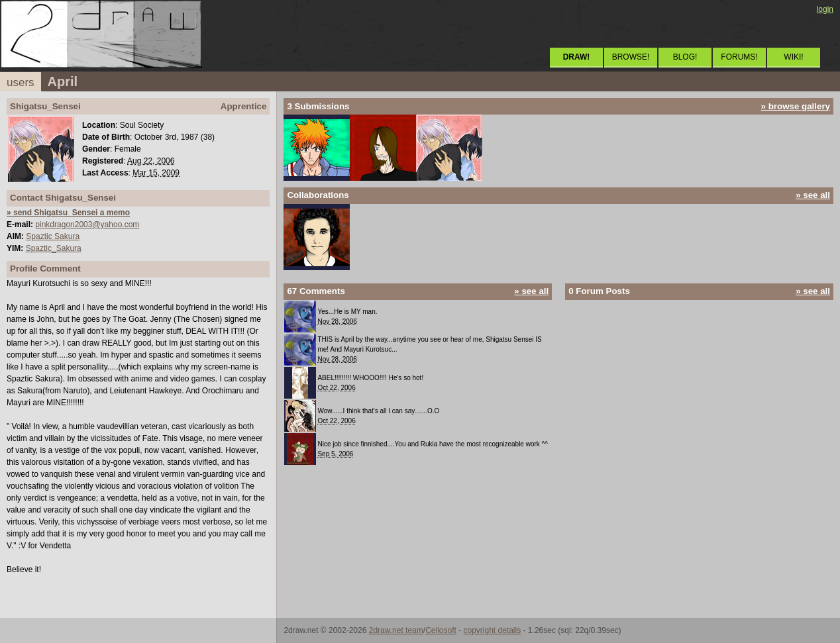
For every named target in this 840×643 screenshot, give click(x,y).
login (825, 9)
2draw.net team (396, 630)
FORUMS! (739, 57)
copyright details (492, 630)
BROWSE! (631, 57)
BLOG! (685, 57)
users (21, 82)
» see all (813, 195)
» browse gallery (796, 106)
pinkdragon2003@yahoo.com (87, 224)
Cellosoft (441, 630)
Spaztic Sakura (53, 236)
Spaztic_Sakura (54, 248)
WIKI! (793, 57)
